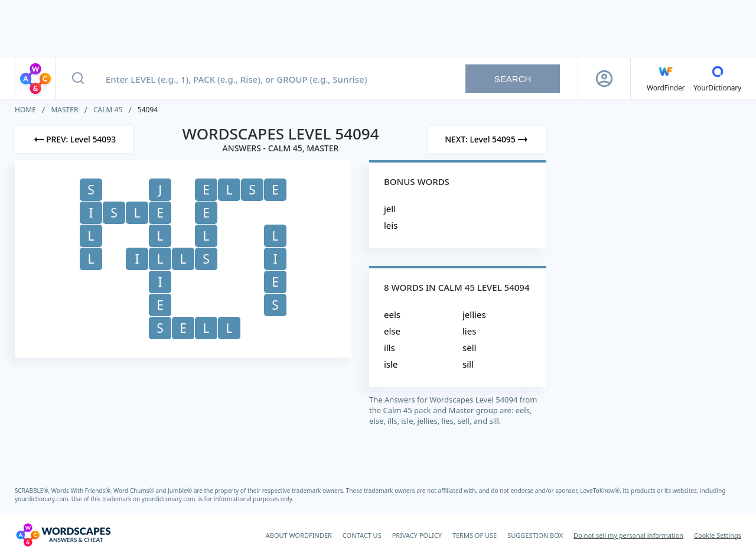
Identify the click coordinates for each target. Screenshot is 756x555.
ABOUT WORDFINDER (299, 535)
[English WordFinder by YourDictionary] (666, 79)
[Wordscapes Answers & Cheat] (63, 535)
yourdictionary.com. (43, 499)
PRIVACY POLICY (417, 535)
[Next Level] (487, 139)
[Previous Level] (74, 139)
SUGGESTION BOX (535, 535)
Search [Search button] (513, 79)
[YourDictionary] (717, 79)
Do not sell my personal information (628, 535)
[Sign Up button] (604, 79)
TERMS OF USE (475, 535)
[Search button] (78, 79)
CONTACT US (362, 535)
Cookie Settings (718, 535)
